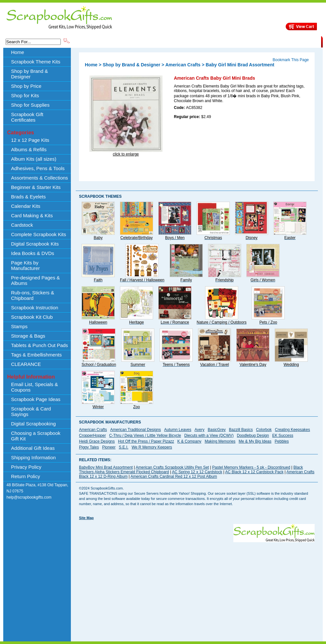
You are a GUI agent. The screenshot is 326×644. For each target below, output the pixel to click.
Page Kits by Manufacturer (25, 265)
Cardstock (22, 225)
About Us (219, 41)
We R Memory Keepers (152, 447)
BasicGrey (217, 430)
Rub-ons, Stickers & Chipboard (33, 295)
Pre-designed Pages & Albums (35, 280)
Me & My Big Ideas (255, 441)
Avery (200, 430)
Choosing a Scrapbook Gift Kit (36, 436)
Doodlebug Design (253, 436)
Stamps (19, 326)
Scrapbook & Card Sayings (31, 411)
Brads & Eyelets (28, 197)
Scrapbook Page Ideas (36, 399)
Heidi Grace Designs (97, 441)
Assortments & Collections (39, 178)
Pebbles (282, 441)
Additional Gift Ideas (33, 448)
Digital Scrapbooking (33, 424)
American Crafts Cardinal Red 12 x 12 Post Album (174, 476)
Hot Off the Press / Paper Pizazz (146, 441)
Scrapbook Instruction (35, 308)
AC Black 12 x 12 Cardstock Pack (254, 472)
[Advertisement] (170, 588)
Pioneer (109, 447)
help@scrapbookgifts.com (29, 497)
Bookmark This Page (291, 60)
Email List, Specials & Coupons (34, 387)
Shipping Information (253, 41)
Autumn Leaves (178, 430)
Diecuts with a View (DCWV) (209, 436)
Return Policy (26, 476)
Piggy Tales (89, 447)
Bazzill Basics (241, 430)
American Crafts (183, 65)
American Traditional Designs (136, 430)
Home (18, 52)
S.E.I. (124, 447)
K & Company (189, 441)
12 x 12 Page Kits (30, 140)
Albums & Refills (29, 149)
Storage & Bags (28, 336)
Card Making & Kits (32, 215)
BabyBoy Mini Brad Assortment (106, 467)
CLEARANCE (291, 41)
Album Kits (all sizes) (34, 159)
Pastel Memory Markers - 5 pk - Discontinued (251, 467)
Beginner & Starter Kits (36, 187)
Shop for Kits (25, 95)
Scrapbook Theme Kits (95, 41)
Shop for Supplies (30, 105)
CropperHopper (92, 436)
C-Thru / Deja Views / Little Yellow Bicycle (145, 436)
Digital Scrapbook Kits (35, 244)
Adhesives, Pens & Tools (38, 168)
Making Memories (220, 441)
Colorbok (264, 430)
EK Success (283, 436)
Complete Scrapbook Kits (39, 234)
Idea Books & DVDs (33, 253)
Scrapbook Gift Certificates (27, 117)
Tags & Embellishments (36, 355)
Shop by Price (191, 41)
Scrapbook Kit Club (32, 317)
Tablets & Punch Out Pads (39, 345)
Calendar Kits (26, 206)
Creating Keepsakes (293, 430)
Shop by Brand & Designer (147, 41)
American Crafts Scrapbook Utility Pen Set (172, 467)
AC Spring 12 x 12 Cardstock (197, 472)
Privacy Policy (26, 467)
